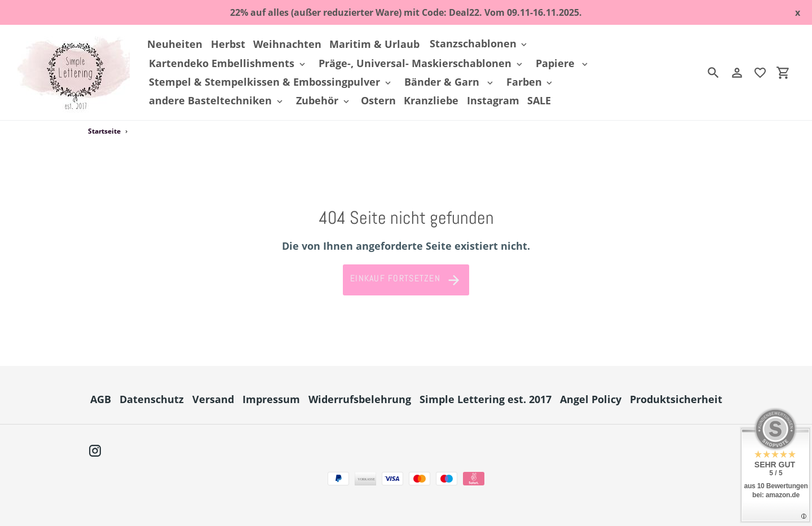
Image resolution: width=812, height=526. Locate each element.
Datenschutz (152, 399)
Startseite (104, 131)
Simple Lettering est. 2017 (486, 399)
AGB (101, 399)
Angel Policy (591, 399)
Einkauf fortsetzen (406, 280)
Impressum (271, 399)
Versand (213, 399)
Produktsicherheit (676, 399)
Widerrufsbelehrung (360, 399)
